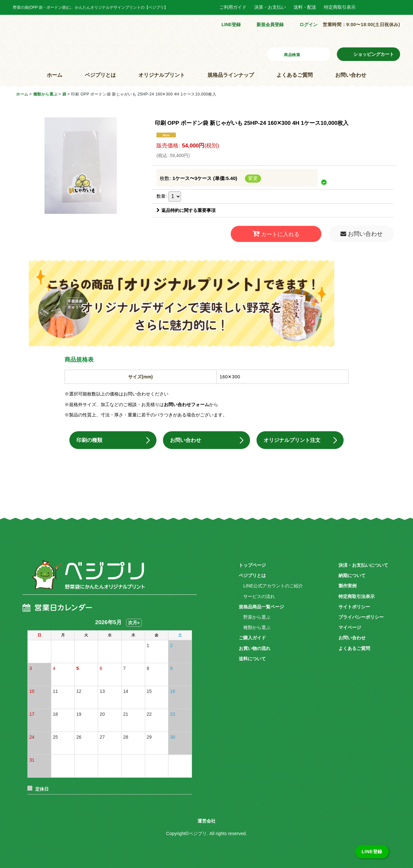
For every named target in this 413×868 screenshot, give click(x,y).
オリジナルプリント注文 (298, 436)
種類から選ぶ (257, 626)
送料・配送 (305, 7)
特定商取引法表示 (357, 595)
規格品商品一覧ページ (261, 605)
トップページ (252, 564)
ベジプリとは (100, 75)
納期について (352, 574)
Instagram (382, 8)
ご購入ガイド (252, 637)
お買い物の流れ (255, 647)
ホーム (55, 75)
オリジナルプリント (162, 75)
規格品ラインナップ (231, 75)
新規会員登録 (270, 25)
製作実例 (348, 585)
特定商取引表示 (340, 7)
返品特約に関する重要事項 (186, 210)
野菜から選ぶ (257, 616)
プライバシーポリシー (361, 616)
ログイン (308, 25)
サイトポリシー (354, 605)
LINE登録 (231, 25)
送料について (252, 657)
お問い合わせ (351, 75)
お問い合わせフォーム (186, 398)
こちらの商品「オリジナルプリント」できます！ (206, 300)
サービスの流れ (259, 595)
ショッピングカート (374, 54)
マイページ (350, 626)
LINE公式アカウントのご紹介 (273, 585)
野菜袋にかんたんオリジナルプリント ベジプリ (64, 40)
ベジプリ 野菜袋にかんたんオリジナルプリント (74, 577)
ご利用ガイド (233, 7)
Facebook (368, 8)
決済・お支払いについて (363, 564)
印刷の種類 (94, 436)
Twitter (396, 8)
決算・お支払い (270, 7)
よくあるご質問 (295, 75)
